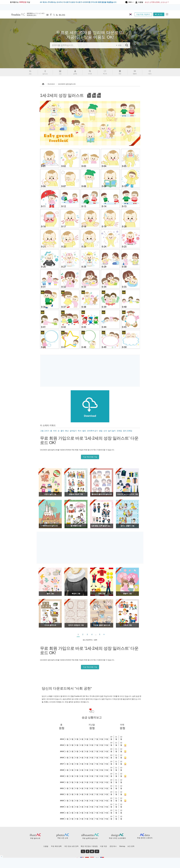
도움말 (46, 846)
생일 (101, 431)
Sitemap (122, 846)
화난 (67, 431)
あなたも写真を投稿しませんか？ (157, 2)
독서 (80, 431)
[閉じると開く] (1, 857)
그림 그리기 (45, 431)
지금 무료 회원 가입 (90, 457)
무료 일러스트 (35, 838)
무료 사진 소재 (63, 838)
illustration (51, 84)
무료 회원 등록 (56, 846)
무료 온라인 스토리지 (145, 838)
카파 (55, 431)
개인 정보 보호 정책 (71, 846)
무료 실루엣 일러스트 (90, 838)
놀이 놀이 (112, 431)
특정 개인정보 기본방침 (89, 846)
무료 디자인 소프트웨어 (117, 838)
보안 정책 (131, 846)
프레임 (119, 431)
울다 (62, 431)
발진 (84, 431)
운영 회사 (113, 846)
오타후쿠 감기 (92, 431)
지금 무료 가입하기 (143, 14)
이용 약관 (103, 846)
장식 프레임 (128, 431)
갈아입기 (73, 431)
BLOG (62, 15)
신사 (105, 431)
